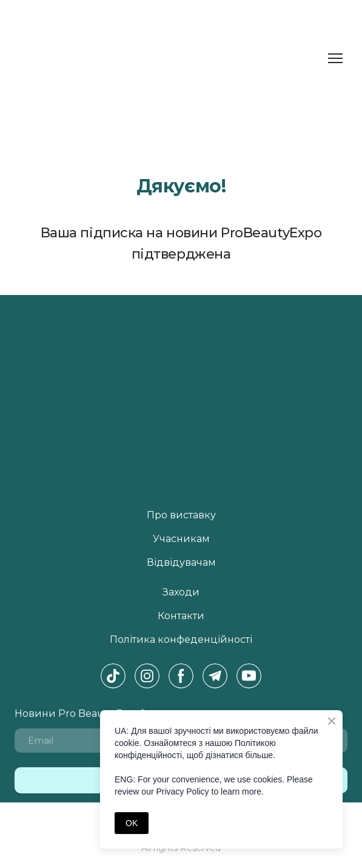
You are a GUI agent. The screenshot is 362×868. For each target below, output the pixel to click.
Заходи (181, 592)
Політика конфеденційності (181, 639)
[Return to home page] (55, 59)
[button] (113, 676)
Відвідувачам (181, 562)
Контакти (181, 616)
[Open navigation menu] (335, 58)
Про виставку (181, 515)
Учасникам (181, 539)
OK (132, 823)
